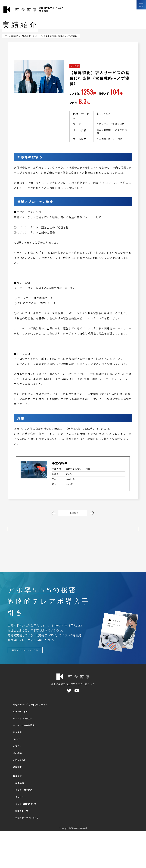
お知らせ (18, 783)
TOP (7, 36)
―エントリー (21, 834)
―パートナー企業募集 (26, 762)
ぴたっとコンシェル (25, 755)
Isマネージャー (22, 748)
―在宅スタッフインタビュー (30, 855)
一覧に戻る (73, 513)
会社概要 (18, 790)
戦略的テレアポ (34, 741)
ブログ (17, 776)
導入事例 (18, 769)
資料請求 (18, 804)
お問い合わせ (21, 797)
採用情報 (18, 813)
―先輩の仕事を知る (25, 827)
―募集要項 (20, 820)
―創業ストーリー (24, 848)
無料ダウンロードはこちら (28, 686)
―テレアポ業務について (28, 841)
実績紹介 (15, 36)
